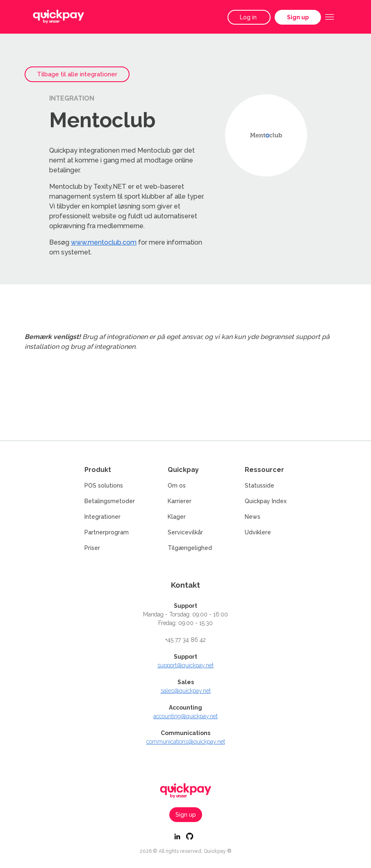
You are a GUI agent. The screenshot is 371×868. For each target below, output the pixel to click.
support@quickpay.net (185, 665)
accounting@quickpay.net (185, 716)
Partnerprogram (107, 532)
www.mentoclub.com (104, 242)
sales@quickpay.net (186, 691)
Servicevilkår (185, 532)
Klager (177, 517)
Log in (249, 17)
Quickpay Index (266, 501)
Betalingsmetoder (110, 501)
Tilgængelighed (190, 548)
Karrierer (180, 501)
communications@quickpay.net (186, 742)
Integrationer (102, 517)
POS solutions (104, 486)
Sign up (298, 17)
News (253, 517)
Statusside (259, 486)
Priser (92, 548)
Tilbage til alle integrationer (77, 74)
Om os (177, 486)
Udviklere (258, 532)
